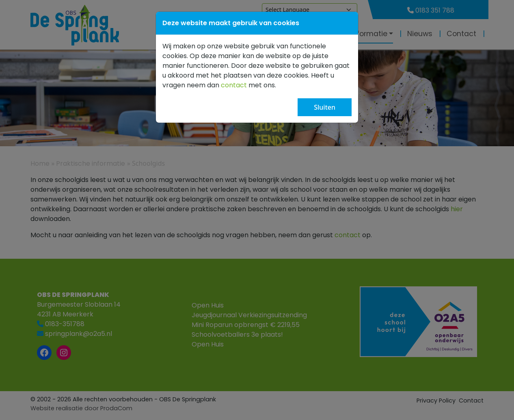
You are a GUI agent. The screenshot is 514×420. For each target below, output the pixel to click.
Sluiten (325, 107)
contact (234, 85)
